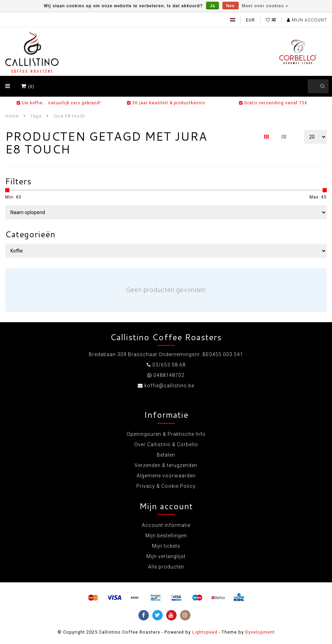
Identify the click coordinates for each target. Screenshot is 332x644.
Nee (231, 6)
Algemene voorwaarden (166, 476)
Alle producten (166, 567)
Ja (212, 6)
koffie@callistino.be (169, 386)
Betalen (166, 455)
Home (12, 116)
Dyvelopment (260, 632)
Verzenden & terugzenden (166, 465)
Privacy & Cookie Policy (166, 486)
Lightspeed (205, 632)
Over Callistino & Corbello (166, 444)
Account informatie (166, 525)
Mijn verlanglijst (166, 556)
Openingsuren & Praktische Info (166, 434)
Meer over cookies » (265, 6)
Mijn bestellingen (166, 536)
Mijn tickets (166, 546)
